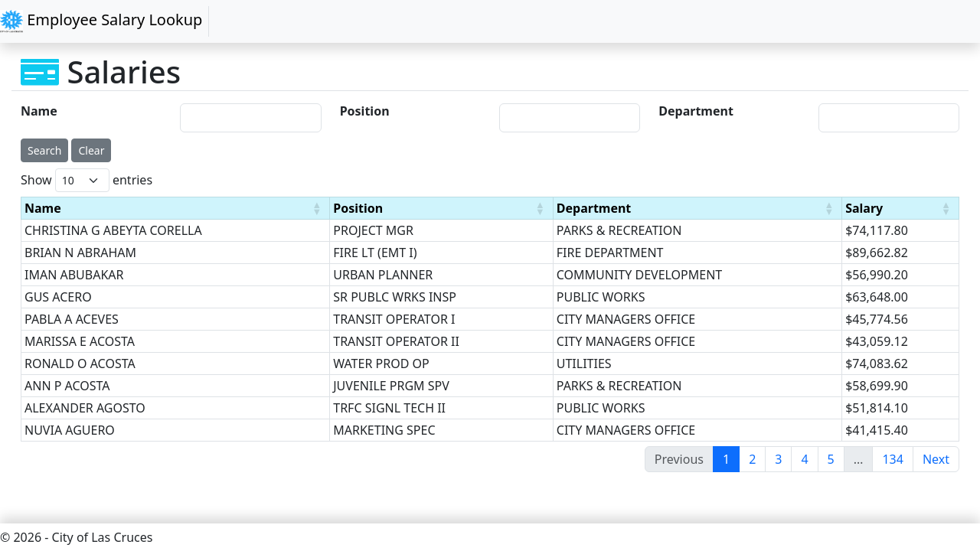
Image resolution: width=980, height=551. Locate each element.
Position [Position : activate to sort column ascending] (358, 208)
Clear (91, 150)
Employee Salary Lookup (101, 21)
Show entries (87, 180)
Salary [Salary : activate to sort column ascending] (864, 208)
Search (44, 150)
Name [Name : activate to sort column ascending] (43, 208)
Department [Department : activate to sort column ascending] (594, 208)
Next (936, 459)
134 (892, 459)
